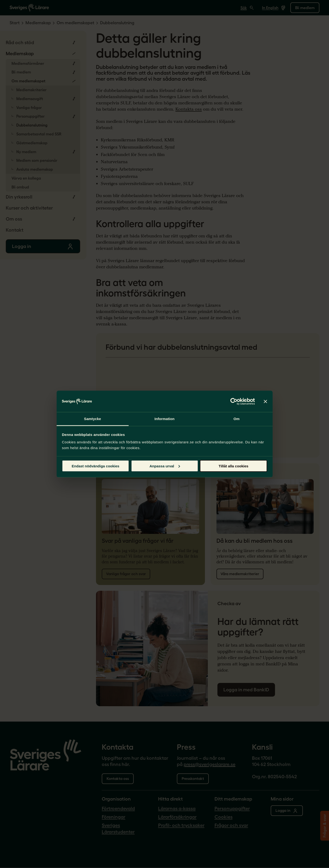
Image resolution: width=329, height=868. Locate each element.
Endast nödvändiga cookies (96, 466)
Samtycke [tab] (93, 419)
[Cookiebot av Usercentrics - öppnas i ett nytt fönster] (234, 401)
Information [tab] (165, 419)
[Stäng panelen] (265, 401)
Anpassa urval (165, 466)
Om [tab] (236, 419)
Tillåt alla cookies (233, 466)
